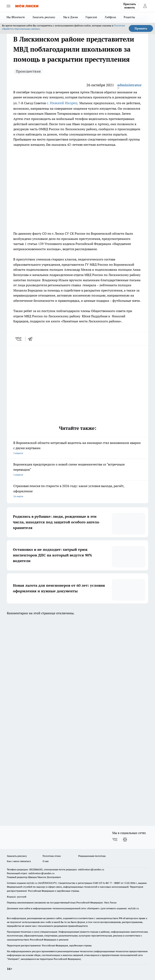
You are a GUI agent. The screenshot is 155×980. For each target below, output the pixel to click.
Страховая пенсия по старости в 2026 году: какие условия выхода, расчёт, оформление (77, 491)
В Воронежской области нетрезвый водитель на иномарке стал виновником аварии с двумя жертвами (77, 448)
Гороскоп (91, 17)
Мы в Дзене (71, 17)
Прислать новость (130, 6)
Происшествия (28, 71)
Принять (141, 28)
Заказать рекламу (44, 17)
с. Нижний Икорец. (63, 103)
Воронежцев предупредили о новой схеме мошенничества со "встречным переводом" (77, 470)
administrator (129, 85)
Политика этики (52, 856)
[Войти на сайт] (145, 6)
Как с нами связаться (19, 861)
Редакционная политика (92, 856)
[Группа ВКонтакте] (115, 839)
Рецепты (129, 17)
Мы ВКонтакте (16, 17)
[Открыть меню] (8, 6)
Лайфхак (110, 17)
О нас (46, 861)
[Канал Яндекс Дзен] (125, 839)
